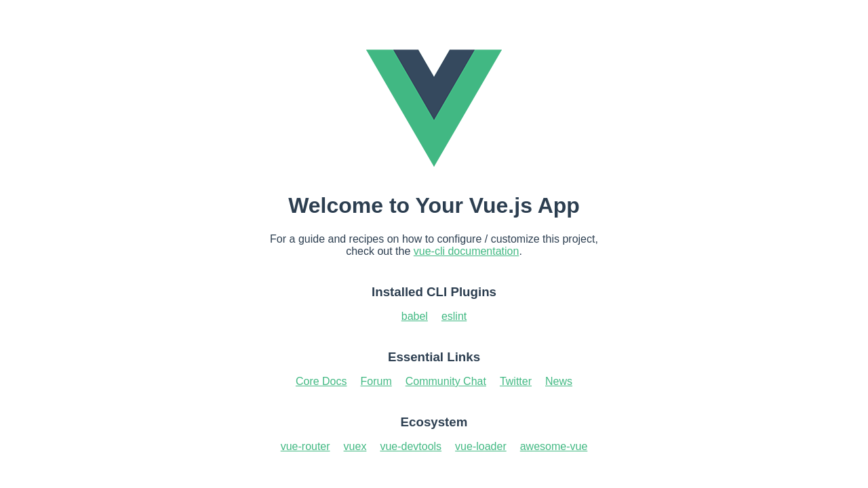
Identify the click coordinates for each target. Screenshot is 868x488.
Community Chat (446, 381)
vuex (355, 446)
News (559, 381)
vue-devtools (411, 446)
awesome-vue (554, 446)
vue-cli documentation (467, 251)
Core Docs (321, 381)
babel (415, 316)
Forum (376, 381)
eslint (454, 316)
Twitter (516, 381)
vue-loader (481, 446)
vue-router (305, 446)
